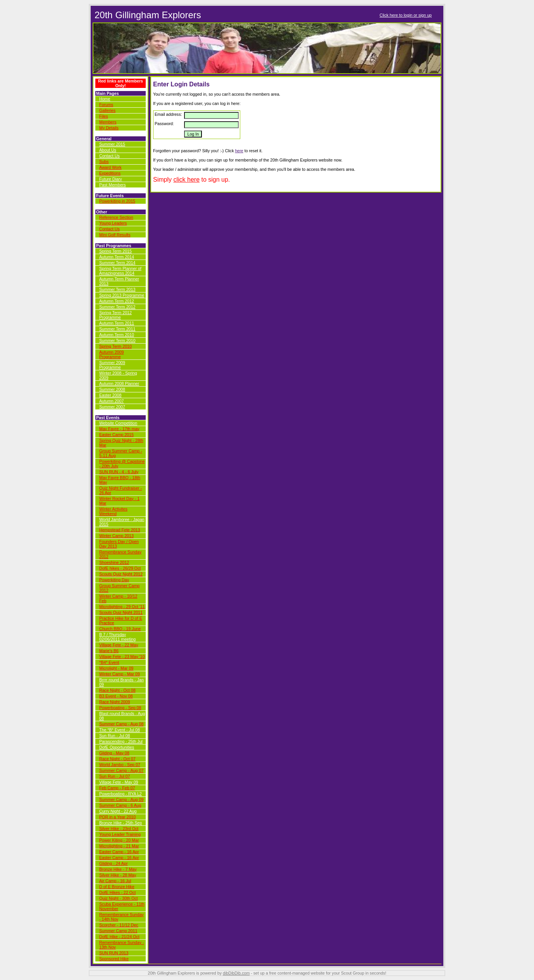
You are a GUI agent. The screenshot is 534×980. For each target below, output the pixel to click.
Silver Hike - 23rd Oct (119, 829)
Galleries (107, 110)
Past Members (113, 185)
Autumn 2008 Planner (119, 383)
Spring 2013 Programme (122, 295)
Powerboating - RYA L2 (121, 794)
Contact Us (109, 156)
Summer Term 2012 (117, 307)
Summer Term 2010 (117, 340)
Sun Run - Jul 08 (115, 736)
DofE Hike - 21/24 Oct (119, 937)
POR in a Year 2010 (117, 817)
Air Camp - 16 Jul (115, 881)
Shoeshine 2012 (114, 562)
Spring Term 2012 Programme (115, 315)
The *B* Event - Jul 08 (120, 730)
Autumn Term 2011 (117, 323)
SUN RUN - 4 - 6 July (119, 472)
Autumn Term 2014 (117, 257)
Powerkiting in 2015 (117, 201)
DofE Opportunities (117, 747)
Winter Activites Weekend (113, 511)
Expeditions (110, 173)
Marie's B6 (109, 651)
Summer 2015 (112, 144)
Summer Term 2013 (117, 289)
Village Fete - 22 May (119, 645)
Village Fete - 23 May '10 (122, 657)
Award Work (110, 167)
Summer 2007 (112, 407)
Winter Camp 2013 (116, 536)
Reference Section (116, 217)
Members (108, 122)
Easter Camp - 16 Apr (119, 852)
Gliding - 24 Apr (113, 863)
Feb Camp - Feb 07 (117, 788)
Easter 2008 (110, 395)
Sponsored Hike (114, 959)
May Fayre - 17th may (119, 429)
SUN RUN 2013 (114, 953)
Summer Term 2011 (117, 329)
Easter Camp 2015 (116, 435)
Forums (106, 105)
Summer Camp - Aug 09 (121, 799)
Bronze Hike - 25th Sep (121, 823)
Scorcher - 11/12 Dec (119, 925)
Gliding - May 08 (114, 753)
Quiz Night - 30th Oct (119, 898)
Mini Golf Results (115, 235)
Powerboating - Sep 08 (120, 708)
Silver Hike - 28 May (118, 875)
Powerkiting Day (114, 580)
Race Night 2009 (115, 702)
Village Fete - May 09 (119, 782)
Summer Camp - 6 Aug (120, 805)
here (239, 151)
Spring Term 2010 (115, 346)
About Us (108, 150)
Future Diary (111, 179)
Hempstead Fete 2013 (120, 530)
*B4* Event (109, 662)
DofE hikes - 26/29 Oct (120, 568)
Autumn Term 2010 (117, 335)
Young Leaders (113, 223)
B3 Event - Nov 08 (116, 696)
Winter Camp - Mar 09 (120, 674)
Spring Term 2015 (115, 251)
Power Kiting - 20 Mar (119, 840)
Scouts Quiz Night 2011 (121, 612)
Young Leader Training (120, 834)
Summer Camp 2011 (118, 931)
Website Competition (118, 423)
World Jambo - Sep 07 (120, 765)
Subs (104, 162)
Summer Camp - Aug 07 (121, 770)
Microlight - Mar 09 (116, 668)
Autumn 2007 (111, 401)
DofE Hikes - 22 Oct (117, 892)
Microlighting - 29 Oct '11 (122, 607)
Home (105, 99)
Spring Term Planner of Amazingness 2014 (120, 271)
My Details (109, 128)
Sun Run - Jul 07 (115, 776)
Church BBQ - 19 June (120, 629)
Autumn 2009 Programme (111, 354)
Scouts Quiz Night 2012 (121, 574)
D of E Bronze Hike (117, 887)
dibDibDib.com (236, 973)
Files (104, 116)
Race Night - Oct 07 (117, 759)
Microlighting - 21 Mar (119, 846)
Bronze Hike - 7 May (118, 869)
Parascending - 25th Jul (121, 741)
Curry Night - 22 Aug (118, 811)
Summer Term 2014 (117, 263)
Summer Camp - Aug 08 (121, 724)
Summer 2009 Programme (112, 365)
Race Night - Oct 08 (117, 690)
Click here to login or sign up (406, 15)
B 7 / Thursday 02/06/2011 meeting (117, 637)
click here (186, 180)
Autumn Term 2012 (117, 301)
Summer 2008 (112, 389)
